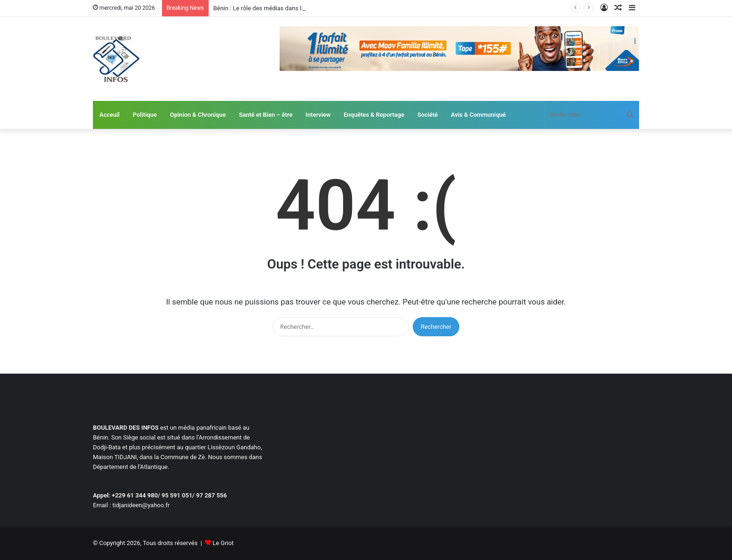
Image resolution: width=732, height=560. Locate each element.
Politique (145, 115)
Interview (318, 115)
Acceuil (109, 115)
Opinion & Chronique (198, 115)
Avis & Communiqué (479, 115)
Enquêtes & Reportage (374, 115)
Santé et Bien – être (266, 115)
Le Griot (223, 543)
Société (428, 115)
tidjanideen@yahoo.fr (141, 505)
